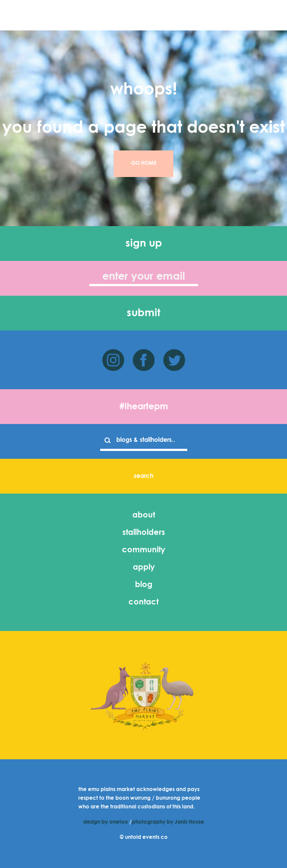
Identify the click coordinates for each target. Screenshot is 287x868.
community (143, 550)
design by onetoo (106, 822)
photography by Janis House (168, 822)
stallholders (144, 533)
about (144, 515)
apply (144, 568)
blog (144, 585)
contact (143, 602)
